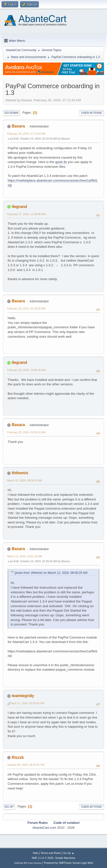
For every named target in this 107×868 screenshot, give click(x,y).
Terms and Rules (51, 853)
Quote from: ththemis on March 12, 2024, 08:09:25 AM (51, 573)
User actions (92, 113)
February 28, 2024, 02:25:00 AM (26, 309)
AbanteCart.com (44, 828)
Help (36, 853)
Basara (18, 126)
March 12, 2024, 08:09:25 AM (25, 480)
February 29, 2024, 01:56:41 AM (26, 432)
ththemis (20, 473)
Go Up (9, 807)
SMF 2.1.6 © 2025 (43, 858)
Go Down (11, 113)
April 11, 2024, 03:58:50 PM (28, 703)
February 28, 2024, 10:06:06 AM (26, 370)
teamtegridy (23, 696)
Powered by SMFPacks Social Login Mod (68, 863)
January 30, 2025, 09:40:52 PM (26, 765)
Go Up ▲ (69, 853)
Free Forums (35, 863)
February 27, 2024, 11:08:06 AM (26, 214)
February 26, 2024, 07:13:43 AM (26, 134)
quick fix (61, 162)
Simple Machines (65, 858)
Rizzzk (18, 757)
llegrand (19, 207)
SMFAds (19, 863)
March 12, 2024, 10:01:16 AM (25, 556)
